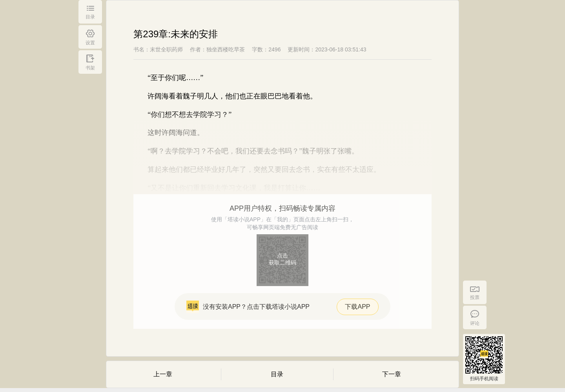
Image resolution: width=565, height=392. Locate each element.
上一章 (163, 374)
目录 (277, 374)
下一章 (392, 374)
